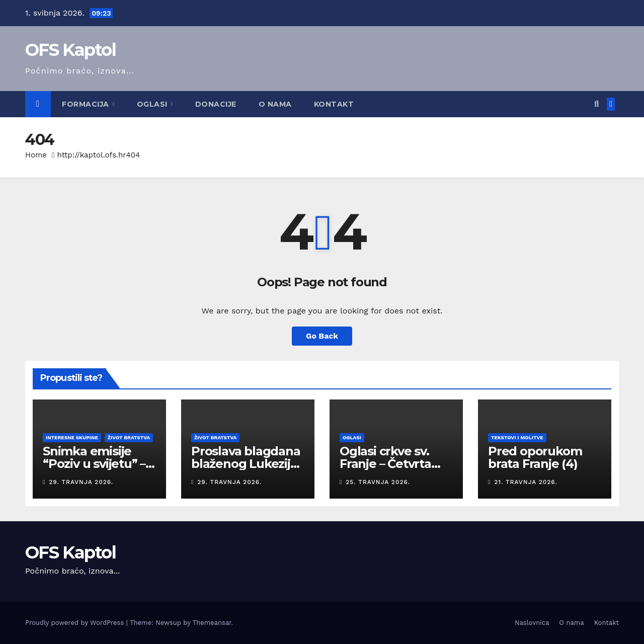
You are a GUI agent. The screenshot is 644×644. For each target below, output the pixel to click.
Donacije (216, 104)
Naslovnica (532, 623)
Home (36, 155)
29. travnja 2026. (81, 482)
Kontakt (334, 104)
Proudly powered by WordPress (76, 623)
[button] (596, 104)
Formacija (87, 104)
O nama (275, 104)
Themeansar (212, 623)
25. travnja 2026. (378, 482)
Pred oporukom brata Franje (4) (535, 457)
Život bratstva (129, 437)
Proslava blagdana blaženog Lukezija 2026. (246, 464)
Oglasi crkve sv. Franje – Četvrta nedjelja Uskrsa (385, 464)
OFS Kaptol (70, 50)
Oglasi (153, 104)
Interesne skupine (72, 437)
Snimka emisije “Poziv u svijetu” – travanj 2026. (94, 464)
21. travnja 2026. (526, 482)
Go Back (322, 336)
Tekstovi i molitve (517, 437)
